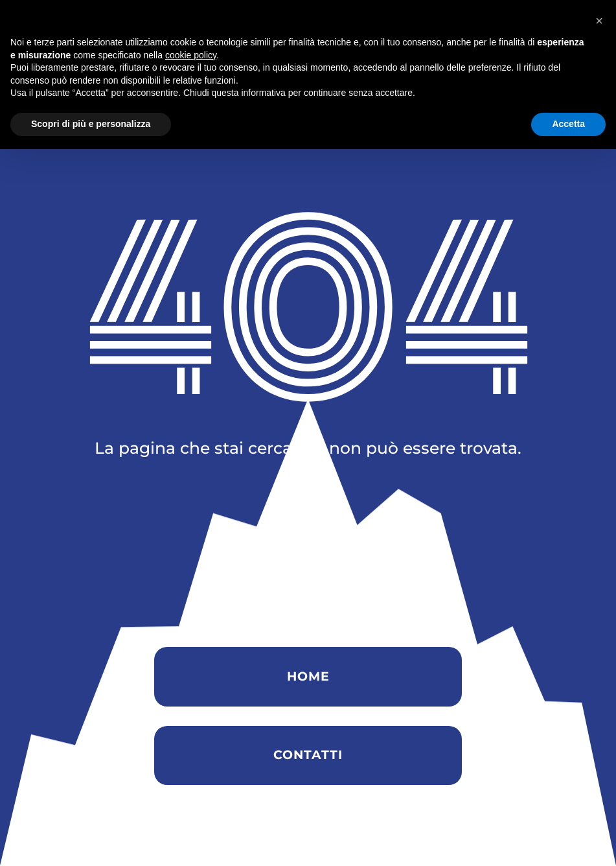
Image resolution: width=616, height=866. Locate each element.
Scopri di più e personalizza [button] (91, 841)
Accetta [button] (568, 841)
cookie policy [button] (191, 772)
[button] (599, 738)
